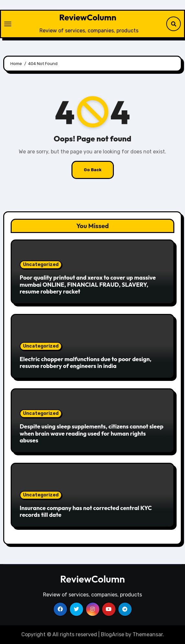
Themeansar (148, 634)
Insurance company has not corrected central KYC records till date (86, 511)
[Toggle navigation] (8, 24)
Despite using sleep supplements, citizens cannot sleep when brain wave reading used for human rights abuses (92, 433)
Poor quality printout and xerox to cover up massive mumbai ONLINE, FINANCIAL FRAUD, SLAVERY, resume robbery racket (88, 284)
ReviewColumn (88, 17)
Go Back (93, 170)
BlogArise (113, 634)
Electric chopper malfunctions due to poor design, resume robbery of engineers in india (86, 363)
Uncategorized (41, 265)
